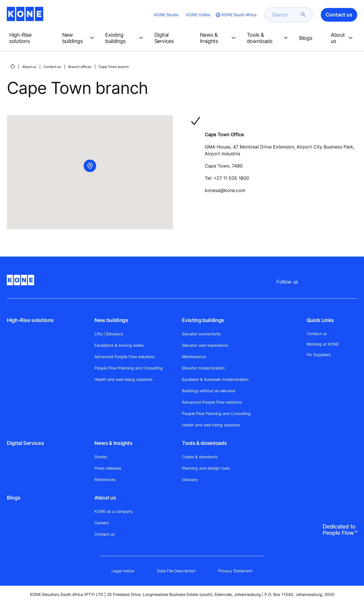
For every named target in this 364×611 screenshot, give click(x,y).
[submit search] (303, 15)
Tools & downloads (204, 443)
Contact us (52, 67)
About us (29, 67)
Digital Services (25, 443)
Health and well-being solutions (123, 379)
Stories (101, 457)
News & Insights (113, 443)
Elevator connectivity (201, 334)
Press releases (108, 468)
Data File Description (176, 571)
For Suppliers (319, 355)
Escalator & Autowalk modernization (215, 379)
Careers (102, 523)
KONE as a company (114, 511)
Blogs (14, 498)
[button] (31, 38)
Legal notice (123, 571)
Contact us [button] (339, 15)
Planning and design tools (206, 468)
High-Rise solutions (30, 320)
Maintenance (194, 357)
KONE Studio (166, 15)
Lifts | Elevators (109, 334)
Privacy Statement (235, 571)
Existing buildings (203, 320)
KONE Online (198, 15)
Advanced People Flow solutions (124, 357)
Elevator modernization (203, 368)
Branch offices (80, 67)
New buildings (111, 320)
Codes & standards (200, 457)
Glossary (190, 479)
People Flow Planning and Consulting (129, 368)
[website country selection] (236, 15)
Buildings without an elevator (209, 391)
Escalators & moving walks (119, 345)
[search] (285, 15)
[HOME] (13, 66)
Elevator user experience (205, 345)
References (105, 479)
